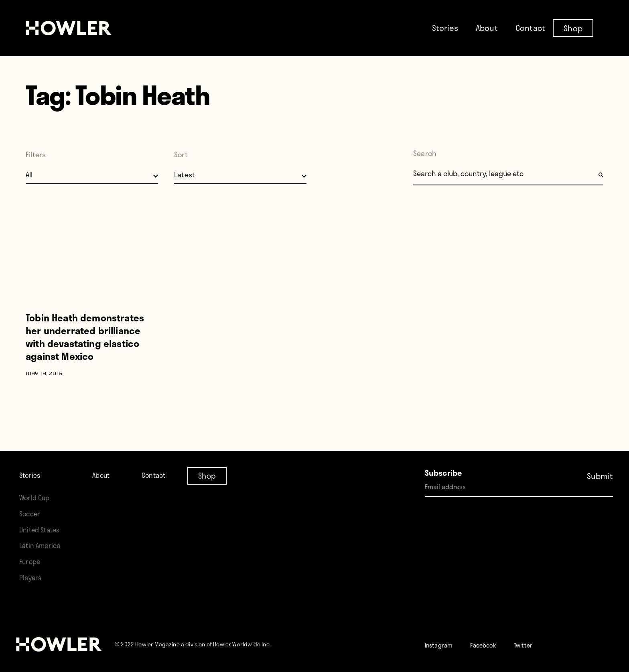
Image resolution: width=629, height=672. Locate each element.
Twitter (543, 645)
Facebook (496, 645)
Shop (573, 28)
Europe (32, 561)
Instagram (443, 645)
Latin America (43, 545)
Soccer (32, 513)
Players (32, 577)
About (487, 28)
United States (43, 529)
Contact (530, 28)
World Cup (37, 497)
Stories (445, 28)
